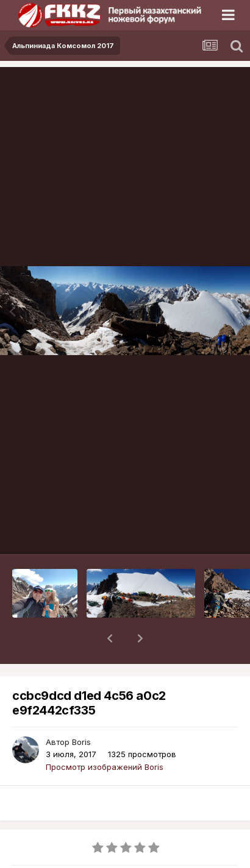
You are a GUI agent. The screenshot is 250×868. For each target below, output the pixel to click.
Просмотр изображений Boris (105, 735)
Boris (81, 710)
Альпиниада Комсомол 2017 (92, 861)
